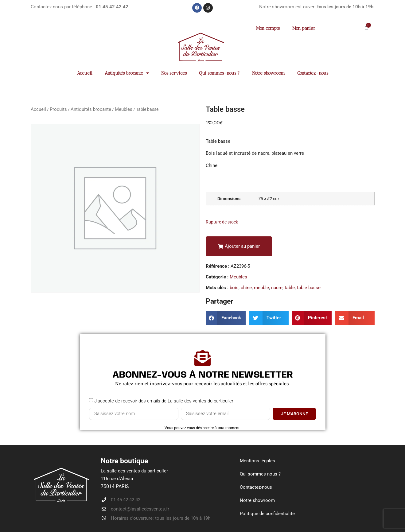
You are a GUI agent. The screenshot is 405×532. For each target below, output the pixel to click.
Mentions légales (257, 461)
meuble (261, 288)
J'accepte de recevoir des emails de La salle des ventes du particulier (164, 401)
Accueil (85, 73)
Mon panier (304, 28)
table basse (309, 288)
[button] (239, 246)
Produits (58, 109)
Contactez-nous (313, 73)
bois (234, 288)
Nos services (174, 73)
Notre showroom (269, 73)
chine (246, 288)
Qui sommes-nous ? (219, 73)
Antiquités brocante (127, 73)
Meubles (124, 109)
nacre (277, 288)
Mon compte (268, 28)
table (290, 288)
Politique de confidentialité (267, 514)
